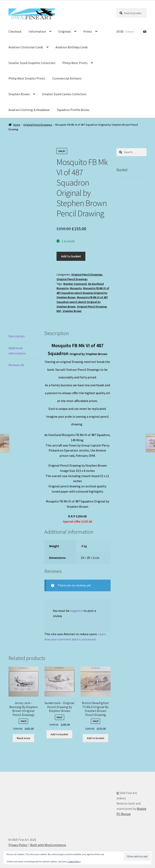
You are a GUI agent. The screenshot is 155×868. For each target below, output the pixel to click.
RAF (59, 311)
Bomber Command (75, 284)
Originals (65, 31)
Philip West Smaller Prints (27, 78)
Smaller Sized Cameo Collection (64, 94)
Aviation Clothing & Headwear (29, 110)
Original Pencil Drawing (92, 307)
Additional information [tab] (17, 351)
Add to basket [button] (59, 734)
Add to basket (71, 256)
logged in (76, 611)
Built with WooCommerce (48, 845)
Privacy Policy (18, 845)
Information (37, 31)
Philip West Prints (75, 63)
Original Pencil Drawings (38, 125)
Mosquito (76, 288)
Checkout (15, 31)
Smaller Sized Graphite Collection (32, 63)
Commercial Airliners (67, 78)
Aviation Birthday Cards (72, 47)
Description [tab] (17, 336)
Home (17, 125)
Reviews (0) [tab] (16, 365)
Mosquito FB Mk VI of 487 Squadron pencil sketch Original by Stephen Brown (82, 302)
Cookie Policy (74, 861)
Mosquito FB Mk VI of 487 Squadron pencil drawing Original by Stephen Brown (83, 293)
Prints (88, 31)
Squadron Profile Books (73, 110)
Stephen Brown (19, 94)
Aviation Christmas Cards (26, 47)
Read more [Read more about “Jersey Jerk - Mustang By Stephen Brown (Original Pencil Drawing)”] (23, 738)
